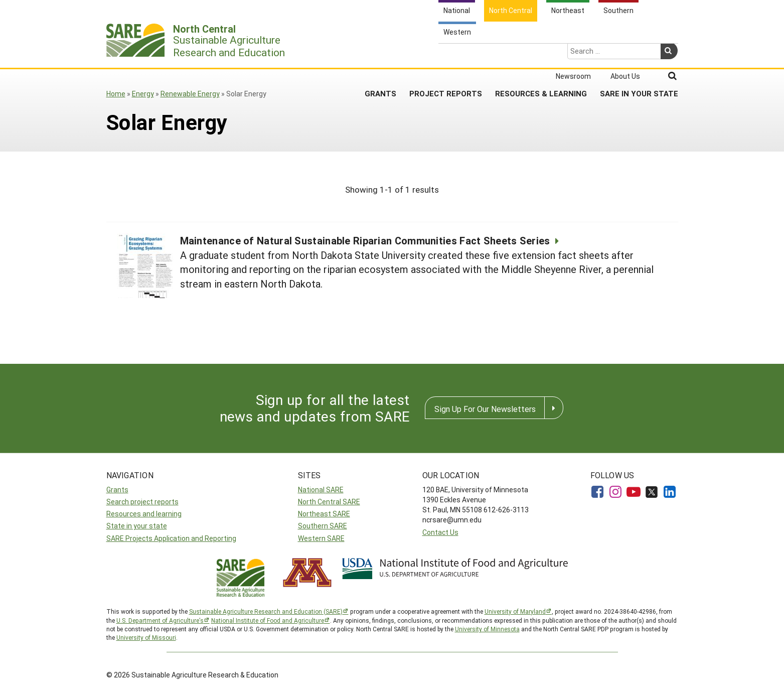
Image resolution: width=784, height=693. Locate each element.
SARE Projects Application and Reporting (171, 538)
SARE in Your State (639, 55)
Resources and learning (144, 514)
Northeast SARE (324, 514)
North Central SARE (329, 502)
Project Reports (446, 55)
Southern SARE (323, 526)
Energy (143, 94)
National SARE (321, 490)
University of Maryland (515, 611)
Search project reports (142, 502)
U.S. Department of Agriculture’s (160, 620)
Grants (380, 55)
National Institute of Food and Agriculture (268, 620)
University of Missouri (146, 637)
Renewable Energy (190, 94)
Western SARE (321, 538)
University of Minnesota (487, 629)
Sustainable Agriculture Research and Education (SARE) (266, 611)
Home (116, 94)
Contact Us (440, 532)
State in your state (137, 526)
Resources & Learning (541, 55)
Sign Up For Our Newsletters (485, 409)
